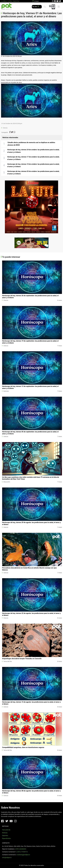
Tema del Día (8, 661)
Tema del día (6, 830)
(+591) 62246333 (20, 849)
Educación (7, 482)
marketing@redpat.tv (23, 855)
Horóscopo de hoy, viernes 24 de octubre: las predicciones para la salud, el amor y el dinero (33, 151)
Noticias (6, 391)
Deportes (5, 836)
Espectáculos (6, 838)
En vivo (36, 7)
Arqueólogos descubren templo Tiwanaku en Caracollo (22, 659)
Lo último (4, 1)
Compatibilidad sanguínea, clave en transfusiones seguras (23, 747)
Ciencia (5, 128)
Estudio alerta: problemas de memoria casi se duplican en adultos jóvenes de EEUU (31, 144)
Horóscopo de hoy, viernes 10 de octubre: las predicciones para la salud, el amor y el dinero (33, 165)
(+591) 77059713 (22, 852)
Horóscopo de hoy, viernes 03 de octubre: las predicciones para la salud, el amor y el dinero (33, 173)
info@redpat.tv (7, 857)
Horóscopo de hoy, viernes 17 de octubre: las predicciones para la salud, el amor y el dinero (33, 158)
